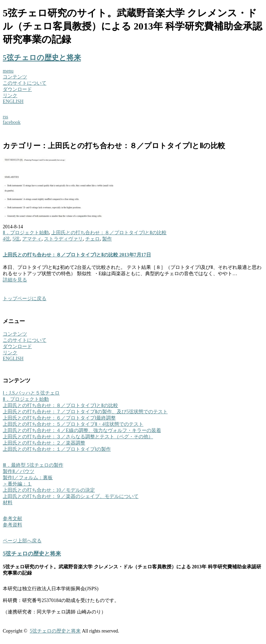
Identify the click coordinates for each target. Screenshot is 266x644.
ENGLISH (13, 101)
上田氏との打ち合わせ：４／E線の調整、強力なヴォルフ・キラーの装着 (82, 430)
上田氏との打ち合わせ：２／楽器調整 (44, 443)
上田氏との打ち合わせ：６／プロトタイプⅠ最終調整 (59, 418)
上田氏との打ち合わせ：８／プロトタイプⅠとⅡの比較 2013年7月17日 (77, 255)
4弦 (6, 239)
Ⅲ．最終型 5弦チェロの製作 (33, 465)
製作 (107, 239)
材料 (8, 503)
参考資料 (12, 525)
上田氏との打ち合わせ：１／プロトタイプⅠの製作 (57, 449)
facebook (12, 122)
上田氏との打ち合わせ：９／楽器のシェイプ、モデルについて (71, 496)
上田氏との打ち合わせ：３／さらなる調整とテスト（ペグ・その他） (78, 437)
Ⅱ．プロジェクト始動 (26, 233)
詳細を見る (15, 280)
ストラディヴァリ (63, 239)
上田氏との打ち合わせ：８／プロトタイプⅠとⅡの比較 (109, 233)
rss (6, 117)
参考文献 (12, 519)
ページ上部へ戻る (22, 541)
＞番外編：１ (17, 484)
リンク (10, 96)
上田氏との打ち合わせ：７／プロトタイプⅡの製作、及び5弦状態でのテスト (85, 412)
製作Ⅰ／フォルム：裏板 (28, 478)
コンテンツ (15, 77)
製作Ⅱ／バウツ (19, 471)
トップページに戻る (25, 299)
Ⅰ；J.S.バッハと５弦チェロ (31, 393)
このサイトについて (25, 83)
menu (8, 71)
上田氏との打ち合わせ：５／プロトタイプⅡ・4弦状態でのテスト (73, 424)
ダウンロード (17, 89)
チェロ (92, 239)
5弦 (16, 239)
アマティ (32, 239)
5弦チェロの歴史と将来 (42, 58)
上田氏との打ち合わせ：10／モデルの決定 (49, 490)
